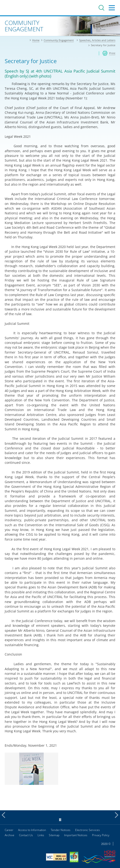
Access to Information (32, 830)
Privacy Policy (101, 835)
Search (101, 8)
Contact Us (26, 835)
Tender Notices (61, 830)
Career (9, 830)
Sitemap (54, 835)
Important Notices (76, 835)
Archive (10, 835)
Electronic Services (87, 830)
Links (41, 835)
